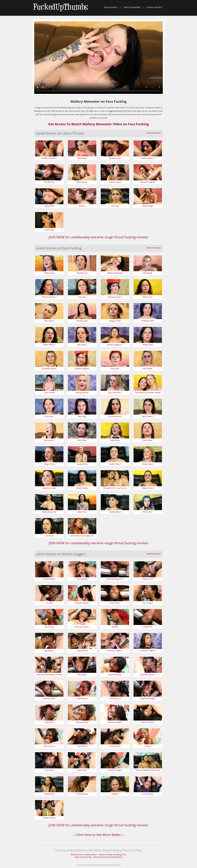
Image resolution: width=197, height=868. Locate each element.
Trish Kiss (82, 297)
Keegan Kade (115, 321)
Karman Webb (148, 722)
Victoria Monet (115, 416)
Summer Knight (115, 770)
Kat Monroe (82, 273)
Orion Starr (148, 512)
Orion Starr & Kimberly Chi (82, 536)
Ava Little (115, 368)
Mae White (82, 158)
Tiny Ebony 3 (115, 698)
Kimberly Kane (148, 321)
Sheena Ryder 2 (148, 158)
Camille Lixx (49, 182)
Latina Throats (154, 7)
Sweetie (115, 794)
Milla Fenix (82, 512)
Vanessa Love (115, 158)
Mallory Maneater (115, 273)
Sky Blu (115, 627)
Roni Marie (49, 321)
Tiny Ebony (49, 770)
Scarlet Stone (115, 464)
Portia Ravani (82, 794)
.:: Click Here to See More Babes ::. (99, 835)
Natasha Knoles (49, 488)
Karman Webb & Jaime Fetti (148, 770)
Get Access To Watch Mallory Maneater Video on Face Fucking (98, 124)
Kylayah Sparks (82, 603)
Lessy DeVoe (82, 651)
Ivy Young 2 (148, 603)
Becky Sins (148, 297)
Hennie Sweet (82, 722)
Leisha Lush (148, 579)
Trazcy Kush (82, 746)
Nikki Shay (49, 230)
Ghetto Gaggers (132, 7)
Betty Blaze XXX (49, 512)
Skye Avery (115, 440)
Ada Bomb (148, 273)
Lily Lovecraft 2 (115, 392)
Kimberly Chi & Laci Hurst (115, 488)
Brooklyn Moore (49, 368)
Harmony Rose (115, 675)
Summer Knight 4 (148, 651)
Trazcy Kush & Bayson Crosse (49, 675)
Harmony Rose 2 (82, 627)
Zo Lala (49, 603)
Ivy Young (49, 627)
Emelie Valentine (49, 158)
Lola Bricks (49, 722)
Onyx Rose (49, 206)
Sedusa (82, 206)
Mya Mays (82, 675)
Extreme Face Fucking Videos (84, 854)
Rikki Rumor (82, 182)
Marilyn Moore (82, 392)
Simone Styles (49, 698)
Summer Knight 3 (115, 722)
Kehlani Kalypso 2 (115, 345)
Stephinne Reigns (148, 698)
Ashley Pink (49, 794)
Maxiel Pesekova (148, 182)
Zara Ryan (49, 416)
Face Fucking (111, 7)
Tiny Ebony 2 (115, 746)
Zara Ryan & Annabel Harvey (148, 392)
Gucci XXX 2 (115, 603)
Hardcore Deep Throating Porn (112, 854)
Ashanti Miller (49, 579)
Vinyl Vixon (82, 440)
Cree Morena (82, 698)
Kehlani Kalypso (82, 368)
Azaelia (148, 746)
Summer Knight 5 (115, 651)
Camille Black (115, 512)
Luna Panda (49, 392)
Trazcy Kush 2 (49, 746)
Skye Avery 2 (49, 440)
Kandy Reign (148, 206)
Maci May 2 (82, 345)
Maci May (82, 416)
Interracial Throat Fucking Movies (108, 857)
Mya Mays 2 (49, 651)
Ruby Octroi (148, 464)
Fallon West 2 (49, 345)
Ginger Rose (49, 464)
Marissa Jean (82, 321)
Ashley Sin (148, 627)
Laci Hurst (49, 536)
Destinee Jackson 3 (115, 579)
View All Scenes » (154, 133)
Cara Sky (115, 206)
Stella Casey (49, 273)
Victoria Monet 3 (49, 297)
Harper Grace (148, 488)
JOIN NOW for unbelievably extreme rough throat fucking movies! (99, 237)
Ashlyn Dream (49, 818)
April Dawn (148, 440)
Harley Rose (148, 345)
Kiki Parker (148, 368)
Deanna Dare (115, 182)
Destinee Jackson (148, 675)
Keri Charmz (148, 794)
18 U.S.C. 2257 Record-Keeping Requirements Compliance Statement (98, 865)
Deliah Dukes (82, 488)
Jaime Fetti (82, 770)
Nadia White (82, 464)
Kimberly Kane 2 (115, 297)
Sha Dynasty (82, 579)
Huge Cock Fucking (83, 857)
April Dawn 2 (148, 416)
